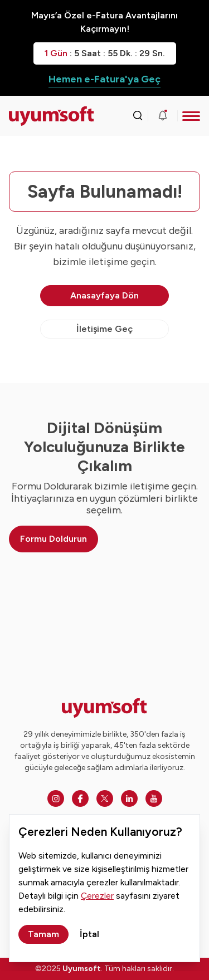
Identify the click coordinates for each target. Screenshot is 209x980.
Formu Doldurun (54, 539)
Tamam (43, 934)
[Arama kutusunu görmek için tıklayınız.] (138, 116)
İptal (89, 934)
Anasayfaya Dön (104, 295)
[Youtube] (154, 798)
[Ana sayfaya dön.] (33, 116)
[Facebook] (80, 798)
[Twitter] (105, 798)
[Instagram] (56, 798)
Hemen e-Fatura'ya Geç (104, 79)
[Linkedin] (129, 798)
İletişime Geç (104, 329)
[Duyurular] (163, 116)
